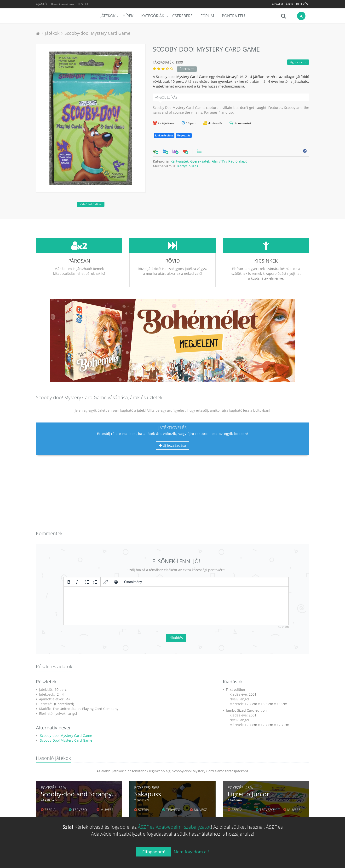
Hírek (128, 16)
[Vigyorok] (116, 582)
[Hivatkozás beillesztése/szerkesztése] (106, 582)
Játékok (108, 16)
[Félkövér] (69, 582)
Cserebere (182, 16)
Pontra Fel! (233, 16)
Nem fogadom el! (191, 852)
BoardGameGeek (63, 4)
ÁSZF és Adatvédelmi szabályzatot (174, 827)
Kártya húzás (188, 166)
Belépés (302, 4)
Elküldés (176, 638)
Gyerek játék (200, 161)
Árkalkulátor (282, 4)
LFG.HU (83, 4)
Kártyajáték (180, 161)
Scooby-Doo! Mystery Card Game (66, 740)
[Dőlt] (77, 582)
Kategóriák (153, 16)
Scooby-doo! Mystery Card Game (97, 33)
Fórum (207, 16)
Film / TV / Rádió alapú (230, 161)
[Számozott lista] (95, 582)
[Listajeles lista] (87, 582)
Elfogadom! (154, 852)
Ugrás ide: (298, 62)
